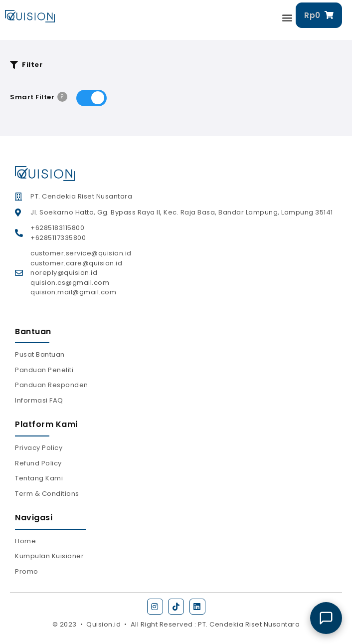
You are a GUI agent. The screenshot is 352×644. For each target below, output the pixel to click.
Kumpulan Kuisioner (49, 556)
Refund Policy (38, 463)
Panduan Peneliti (44, 370)
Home (25, 541)
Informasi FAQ (39, 400)
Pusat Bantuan (40, 354)
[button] (288, 18)
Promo (27, 571)
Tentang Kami (39, 478)
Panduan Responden (52, 385)
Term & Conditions (47, 494)
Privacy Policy (39, 448)
